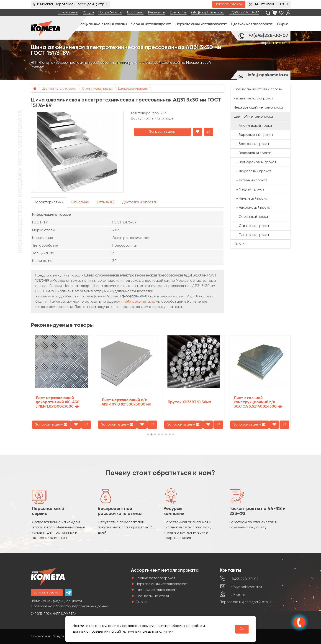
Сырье (283, 24)
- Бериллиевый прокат (253, 135)
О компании (68, 13)
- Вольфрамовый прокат (255, 162)
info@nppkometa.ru (208, 13)
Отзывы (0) (106, 202)
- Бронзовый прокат (251, 144)
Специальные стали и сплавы (102, 24)
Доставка (135, 13)
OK (242, 629)
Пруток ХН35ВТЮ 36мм (189, 402)
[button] (148, 434)
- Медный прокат (249, 189)
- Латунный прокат (250, 180)
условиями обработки (171, 626)
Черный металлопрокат (151, 24)
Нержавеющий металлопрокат (201, 24)
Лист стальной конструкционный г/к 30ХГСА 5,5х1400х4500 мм (258, 402)
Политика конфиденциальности (56, 601)
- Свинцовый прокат (251, 226)
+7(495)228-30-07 (244, 13)
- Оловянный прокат (252, 217)
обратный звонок (276, 43)
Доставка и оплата (139, 202)
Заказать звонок (229, 4)
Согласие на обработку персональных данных (70, 606)
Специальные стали (152, 596)
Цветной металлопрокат (252, 24)
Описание (80, 202)
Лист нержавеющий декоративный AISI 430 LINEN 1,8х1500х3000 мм (58, 402)
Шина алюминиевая (133, 89)
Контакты (178, 13)
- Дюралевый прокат (252, 171)
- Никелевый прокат (251, 199)
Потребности (110, 13)
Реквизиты (157, 13)
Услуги (88, 13)
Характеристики (49, 202)
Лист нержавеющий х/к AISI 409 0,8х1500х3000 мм (126, 402)
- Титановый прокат (251, 235)
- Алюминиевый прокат (254, 126)
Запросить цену (162, 132)
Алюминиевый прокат (97, 89)
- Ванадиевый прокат (253, 153)
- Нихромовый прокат (253, 208)
